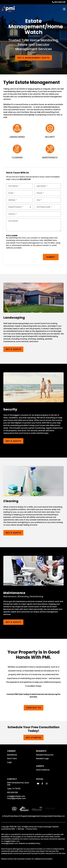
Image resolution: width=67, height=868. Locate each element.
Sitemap (21, 829)
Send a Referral (43, 770)
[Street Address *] (19, 200)
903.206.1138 (60, 2)
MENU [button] (64, 9)
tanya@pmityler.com (16, 798)
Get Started (33, 738)
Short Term (12, 759)
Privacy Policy (32, 829)
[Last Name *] (48, 186)
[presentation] (22, 256)
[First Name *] (19, 186)
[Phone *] (48, 193)
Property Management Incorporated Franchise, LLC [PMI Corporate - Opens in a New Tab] (43, 816)
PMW (13, 829)
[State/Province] (19, 207)
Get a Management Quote (33, 58)
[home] (8, 9)
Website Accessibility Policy (29, 843)
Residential (12, 755)
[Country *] (33, 214)
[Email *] (19, 193)
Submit (51, 257)
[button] (38, 784)
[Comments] (33, 225)
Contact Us (34, 708)
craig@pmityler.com (16, 796)
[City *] (48, 200)
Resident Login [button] (42, 759)
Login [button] (9, 762)
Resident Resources (45, 755)
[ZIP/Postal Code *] (48, 207)
